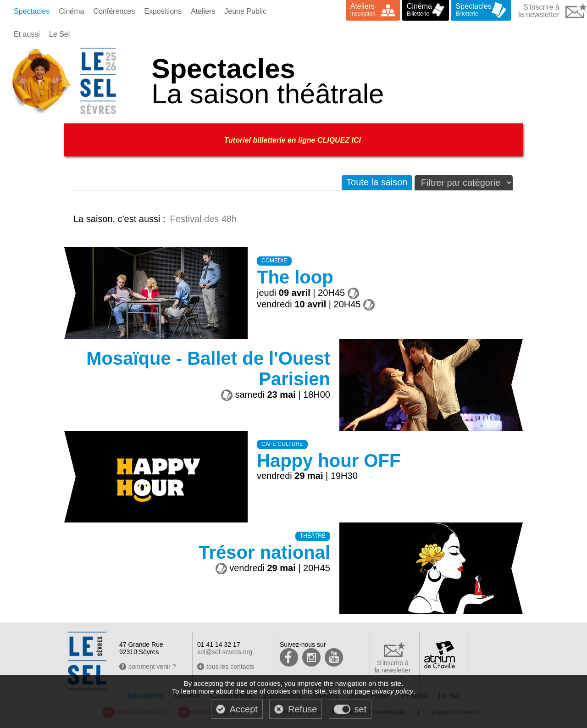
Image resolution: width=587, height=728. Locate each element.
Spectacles (32, 11)
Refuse (302, 709)
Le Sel (59, 34)
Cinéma (71, 11)
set (361, 709)
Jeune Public (245, 11)
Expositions (163, 11)
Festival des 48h (204, 219)
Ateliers (203, 11)
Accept (244, 709)
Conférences (114, 11)
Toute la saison (377, 182)
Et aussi (27, 34)
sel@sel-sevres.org (225, 652)
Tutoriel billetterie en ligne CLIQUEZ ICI (294, 140)
